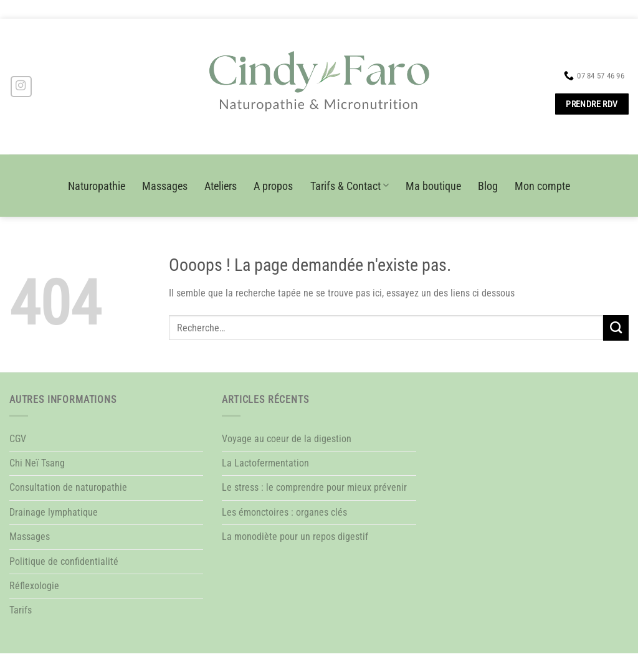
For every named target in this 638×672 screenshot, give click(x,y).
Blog (488, 186)
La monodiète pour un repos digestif (295, 537)
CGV (18, 439)
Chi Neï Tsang (37, 463)
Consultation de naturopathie (68, 487)
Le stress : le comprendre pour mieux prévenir (314, 487)
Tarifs (21, 610)
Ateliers (221, 186)
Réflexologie (34, 586)
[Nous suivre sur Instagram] (21, 87)
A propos (273, 186)
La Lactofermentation (265, 463)
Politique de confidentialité (64, 561)
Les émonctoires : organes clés (284, 512)
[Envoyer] (616, 328)
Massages (165, 186)
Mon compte (542, 186)
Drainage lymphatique (54, 512)
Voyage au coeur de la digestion (287, 439)
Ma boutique (433, 186)
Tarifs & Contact (350, 186)
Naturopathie (97, 186)
